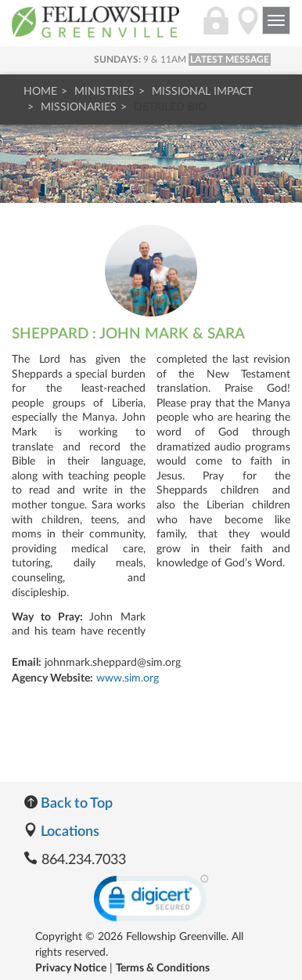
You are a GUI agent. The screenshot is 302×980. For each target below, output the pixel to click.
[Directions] (248, 29)
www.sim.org (128, 678)
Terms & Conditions (163, 968)
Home (40, 92)
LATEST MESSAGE (230, 60)
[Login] (216, 29)
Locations (61, 832)
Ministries (104, 92)
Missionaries (79, 107)
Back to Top (68, 804)
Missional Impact (202, 92)
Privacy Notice (71, 968)
